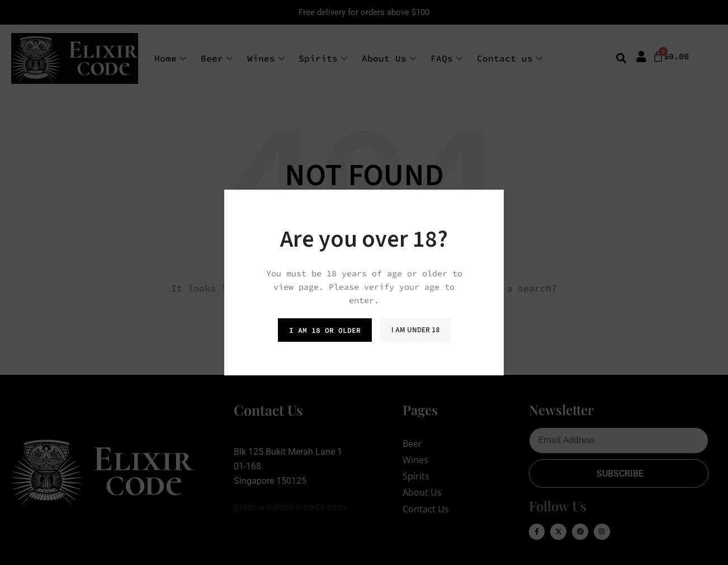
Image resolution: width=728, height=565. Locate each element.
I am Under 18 (415, 330)
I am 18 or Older (325, 330)
